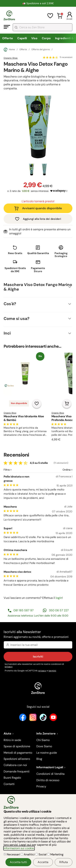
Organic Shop (11, 58)
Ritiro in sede (12, 740)
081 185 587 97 (24, 610)
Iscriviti (38, 657)
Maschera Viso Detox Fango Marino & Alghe (38, 287)
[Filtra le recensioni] (17, 470)
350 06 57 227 (59, 610)
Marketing (55, 854)
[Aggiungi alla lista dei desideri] (37, 403)
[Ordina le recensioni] (55, 470)
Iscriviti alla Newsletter (38, 634)
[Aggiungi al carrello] (67, 403)
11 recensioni (66, 57)
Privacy (41, 786)
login (59, 598)
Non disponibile (19, 403)
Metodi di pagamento (18, 753)
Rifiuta (64, 862)
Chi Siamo (43, 740)
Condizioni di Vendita (50, 774)
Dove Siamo (44, 746)
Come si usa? (17, 319)
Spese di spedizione (17, 746)
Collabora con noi (15, 765)
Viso (34, 38)
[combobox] (43, 27)
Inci (7, 333)
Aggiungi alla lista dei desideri (42, 219)
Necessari (12, 854)
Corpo (46, 38)
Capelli (22, 38)
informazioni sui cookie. (19, 848)
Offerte (8, 38)
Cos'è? (10, 304)
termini (52, 671)
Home (9, 50)
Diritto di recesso (48, 780)
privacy (9, 667)
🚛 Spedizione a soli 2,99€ (38, 3)
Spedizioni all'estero (17, 759)
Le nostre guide (47, 753)
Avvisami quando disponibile (42, 208)
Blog (39, 759)
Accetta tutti (18, 862)
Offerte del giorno (41, 50)
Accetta (43, 862)
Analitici (28, 854)
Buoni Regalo (12, 778)
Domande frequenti (17, 771)
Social (41, 854)
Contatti (9, 784)
